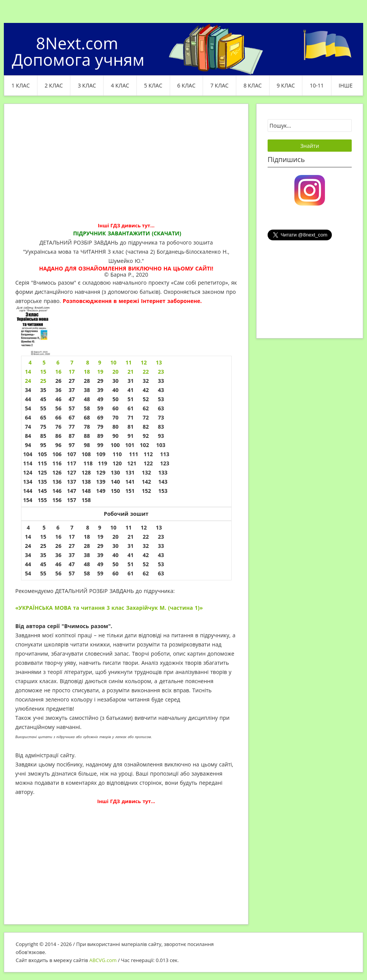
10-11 (317, 85)
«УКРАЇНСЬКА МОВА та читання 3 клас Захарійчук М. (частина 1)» (109, 608)
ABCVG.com (103, 960)
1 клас (21, 85)
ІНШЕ (346, 85)
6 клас (187, 85)
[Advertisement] (126, 169)
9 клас (286, 85)
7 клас (219, 85)
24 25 (37, 381)
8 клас (253, 85)
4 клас (120, 85)
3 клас (87, 85)
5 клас (153, 85)
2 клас (54, 85)
